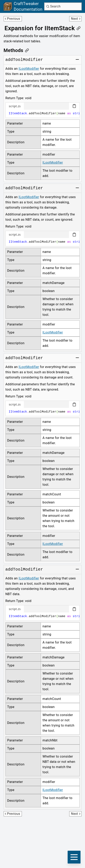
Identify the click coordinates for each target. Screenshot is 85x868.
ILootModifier (29, 69)
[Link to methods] (16, 50)
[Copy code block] (74, 106)
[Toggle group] (77, 59)
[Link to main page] (23, 6)
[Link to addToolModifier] (24, 60)
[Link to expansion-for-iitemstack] (42, 28)
